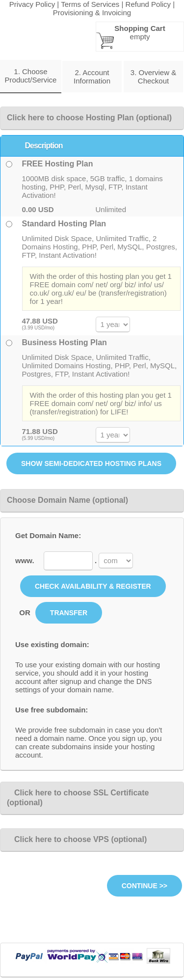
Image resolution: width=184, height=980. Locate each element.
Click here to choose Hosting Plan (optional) (89, 118)
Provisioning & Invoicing (92, 13)
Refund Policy (148, 4)
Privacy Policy (32, 4)
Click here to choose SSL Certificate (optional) (78, 798)
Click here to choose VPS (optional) (77, 839)
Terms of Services (90, 4)
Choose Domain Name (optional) (67, 500)
